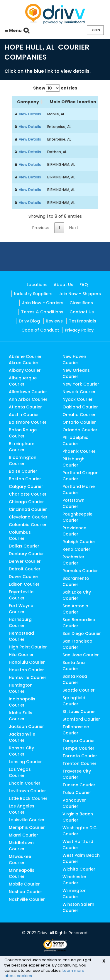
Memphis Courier (27, 827)
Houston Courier (26, 670)
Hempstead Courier (21, 636)
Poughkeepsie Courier (77, 517)
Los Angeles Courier (22, 809)
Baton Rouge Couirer (23, 433)
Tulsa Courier (77, 793)
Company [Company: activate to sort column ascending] (28, 102)
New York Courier (81, 384)
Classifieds (81, 303)
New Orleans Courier (76, 373)
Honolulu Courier (27, 662)
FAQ (84, 285)
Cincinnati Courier (28, 509)
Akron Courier (24, 363)
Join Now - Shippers (80, 294)
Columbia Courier (28, 525)
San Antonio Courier (75, 609)
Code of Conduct (40, 330)
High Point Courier (28, 647)
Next (74, 228)
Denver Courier (25, 561)
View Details (29, 114)
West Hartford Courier (78, 845)
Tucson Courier (79, 785)
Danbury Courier (26, 554)
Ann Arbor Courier (28, 399)
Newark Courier (79, 392)
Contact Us (82, 312)
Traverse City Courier (77, 774)
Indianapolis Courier (22, 702)
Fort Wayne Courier (21, 609)
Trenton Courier (79, 763)
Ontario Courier (79, 422)
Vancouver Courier (74, 803)
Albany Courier (25, 370)
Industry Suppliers (33, 294)
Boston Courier (25, 479)
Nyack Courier (78, 399)
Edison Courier (24, 584)
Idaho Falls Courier (21, 716)
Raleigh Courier (79, 542)
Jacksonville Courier (22, 737)
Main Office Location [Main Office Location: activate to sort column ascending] (73, 102)
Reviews (54, 321)
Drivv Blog (29, 321)
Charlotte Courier (28, 494)
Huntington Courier (21, 688)
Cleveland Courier (28, 517)
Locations (37, 285)
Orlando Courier (80, 430)
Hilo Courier (21, 655)
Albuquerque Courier (23, 381)
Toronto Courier (80, 756)
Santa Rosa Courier (75, 679)
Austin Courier (24, 415)
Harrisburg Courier (20, 622)
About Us (64, 285)
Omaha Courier (79, 415)
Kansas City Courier (21, 751)
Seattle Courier (79, 690)
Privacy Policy (79, 330)
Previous (41, 228)
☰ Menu (13, 31)
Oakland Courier (80, 407)
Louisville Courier (27, 820)
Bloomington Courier (23, 461)
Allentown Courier (28, 392)
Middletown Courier (21, 846)
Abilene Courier (25, 356)
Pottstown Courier (73, 503)
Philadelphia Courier (76, 441)
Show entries (55, 88)
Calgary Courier (26, 486)
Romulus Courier (80, 571)
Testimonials (83, 321)
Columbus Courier (20, 535)
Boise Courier (23, 471)
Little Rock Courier (28, 798)
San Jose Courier (81, 655)
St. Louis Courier (79, 712)
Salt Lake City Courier (77, 595)
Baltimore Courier (28, 422)
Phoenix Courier (79, 451)
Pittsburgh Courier (73, 462)
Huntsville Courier (28, 677)
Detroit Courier (25, 569)
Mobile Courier (24, 884)
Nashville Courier (27, 899)
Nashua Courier (26, 892)
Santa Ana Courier (74, 666)
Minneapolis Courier (22, 873)
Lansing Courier (25, 762)
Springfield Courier (74, 701)
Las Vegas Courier (20, 772)
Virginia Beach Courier (78, 817)
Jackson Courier (26, 726)
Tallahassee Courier (76, 730)
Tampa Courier (79, 741)
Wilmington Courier (75, 894)
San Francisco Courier (77, 644)
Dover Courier (24, 577)
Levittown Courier (27, 791)
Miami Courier (23, 835)
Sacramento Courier (76, 581)
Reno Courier (76, 549)
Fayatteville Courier (21, 595)
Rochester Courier (73, 560)
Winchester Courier (75, 880)
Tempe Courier (78, 748)
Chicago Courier (26, 502)
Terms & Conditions (42, 312)
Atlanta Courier (25, 407)
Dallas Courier (24, 546)
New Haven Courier (74, 360)
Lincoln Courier (25, 783)
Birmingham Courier (22, 447)
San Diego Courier (82, 633)
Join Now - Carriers (43, 303)
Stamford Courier (81, 719)
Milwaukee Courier (20, 860)
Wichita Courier (79, 869)
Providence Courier (74, 531)
